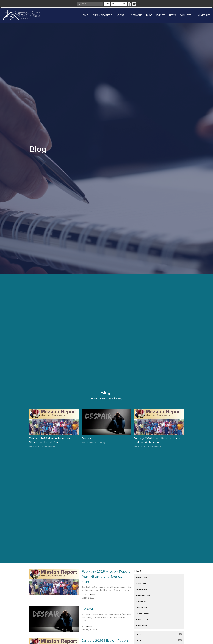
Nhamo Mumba (143, 595)
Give (107, 4)
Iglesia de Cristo (102, 15)
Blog (149, 15)
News (172, 15)
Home (84, 15)
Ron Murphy (142, 577)
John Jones (142, 589)
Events (161, 15)
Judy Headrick (142, 607)
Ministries (204, 15)
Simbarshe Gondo (144, 613)
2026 (159, 634)
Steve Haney (142, 583)
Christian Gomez (144, 620)
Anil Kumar (141, 601)
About (122, 15)
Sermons (137, 15)
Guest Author (142, 626)
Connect (187, 15)
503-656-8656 (119, 4)
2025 (159, 640)
